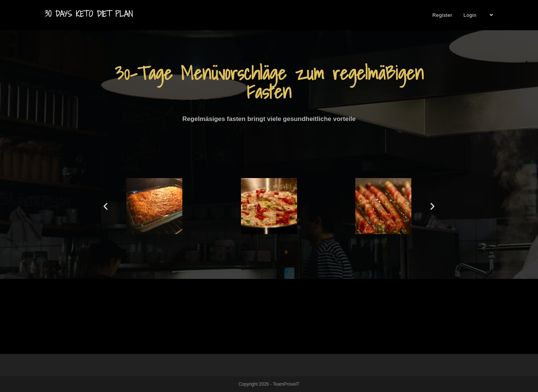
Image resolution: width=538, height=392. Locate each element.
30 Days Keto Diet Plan (89, 14)
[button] (252, 236)
